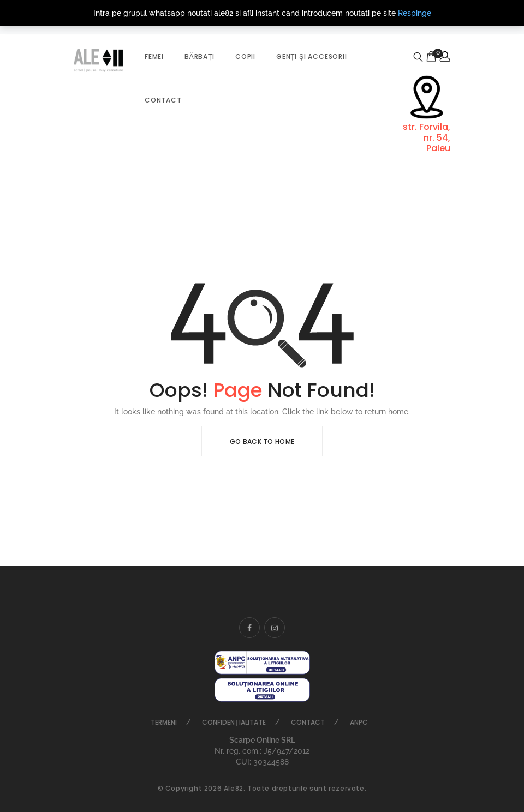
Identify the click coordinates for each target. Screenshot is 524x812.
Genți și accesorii (312, 56)
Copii (245, 56)
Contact (163, 100)
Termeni (164, 722)
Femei (154, 56)
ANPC (359, 722)
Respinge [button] (415, 13)
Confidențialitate (234, 722)
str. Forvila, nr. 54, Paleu (427, 137)
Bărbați (200, 56)
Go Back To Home (262, 441)
